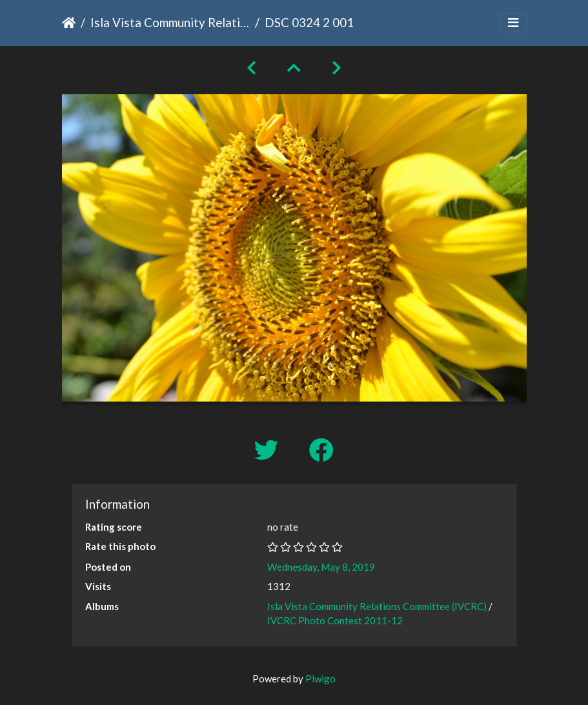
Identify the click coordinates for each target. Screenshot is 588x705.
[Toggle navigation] (513, 23)
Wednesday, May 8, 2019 (321, 567)
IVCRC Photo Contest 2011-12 (335, 620)
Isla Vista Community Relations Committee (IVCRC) (170, 22)
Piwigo (320, 679)
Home (69, 23)
